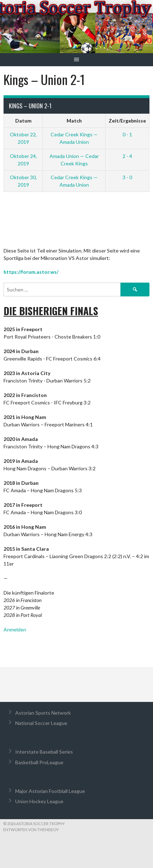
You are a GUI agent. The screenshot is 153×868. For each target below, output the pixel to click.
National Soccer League (41, 723)
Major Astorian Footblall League (50, 791)
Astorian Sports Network (43, 713)
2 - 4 (127, 156)
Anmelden (15, 629)
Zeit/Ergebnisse (127, 121)
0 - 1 (127, 134)
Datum (23, 121)
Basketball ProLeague (39, 762)
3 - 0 (127, 177)
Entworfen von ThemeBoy (31, 830)
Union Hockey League (39, 801)
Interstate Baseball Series (44, 752)
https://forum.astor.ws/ (31, 272)
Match (74, 121)
